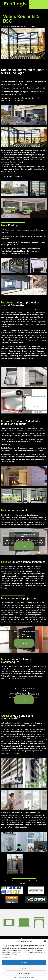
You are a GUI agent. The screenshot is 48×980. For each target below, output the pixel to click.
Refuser (24, 968)
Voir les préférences (24, 974)
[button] (45, 941)
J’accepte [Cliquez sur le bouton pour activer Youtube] (24, 546)
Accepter (24, 963)
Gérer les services (7, 957)
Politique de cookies (19, 978)
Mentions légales (30, 978)
